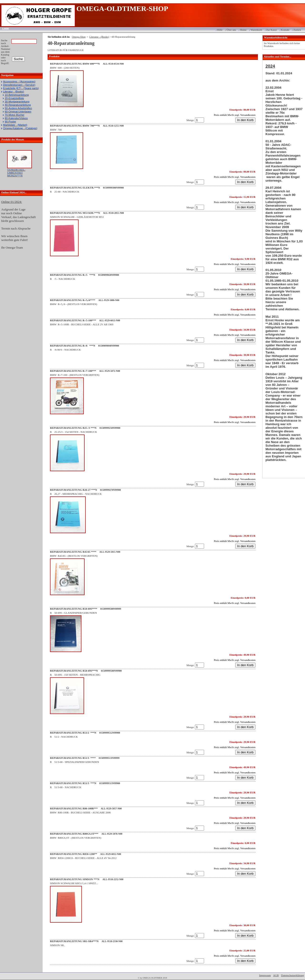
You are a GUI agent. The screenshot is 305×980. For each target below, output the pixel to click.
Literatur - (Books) (14, 92)
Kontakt (285, 30)
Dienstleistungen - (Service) (19, 85)
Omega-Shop (79, 37)
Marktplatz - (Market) (15, 125)
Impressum (265, 975)
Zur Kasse (272, 30)
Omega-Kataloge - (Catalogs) (20, 128)
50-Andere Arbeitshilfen (18, 108)
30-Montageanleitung (17, 102)
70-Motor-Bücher (15, 115)
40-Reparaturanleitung (18, 105)
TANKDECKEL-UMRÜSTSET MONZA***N (16, 173)
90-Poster (10, 122)
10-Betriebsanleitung (17, 95)
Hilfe (220, 30)
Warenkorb (256, 30)
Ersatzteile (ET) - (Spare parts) (21, 88)
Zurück (297, 30)
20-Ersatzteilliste (14, 98)
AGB (276, 975)
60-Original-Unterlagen (18, 112)
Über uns (231, 30)
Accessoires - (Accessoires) (19, 82)
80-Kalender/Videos (16, 118)
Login (4, 28)
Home (243, 30)
